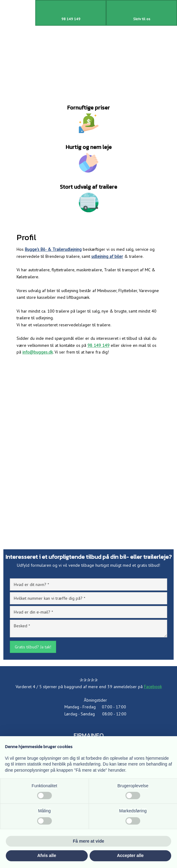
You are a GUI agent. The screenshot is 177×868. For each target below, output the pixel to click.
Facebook (153, 687)
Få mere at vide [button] (89, 841)
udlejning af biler (107, 256)
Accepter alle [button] (130, 855)
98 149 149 (98, 345)
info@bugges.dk (38, 352)
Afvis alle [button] (47, 855)
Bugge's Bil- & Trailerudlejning (53, 249)
